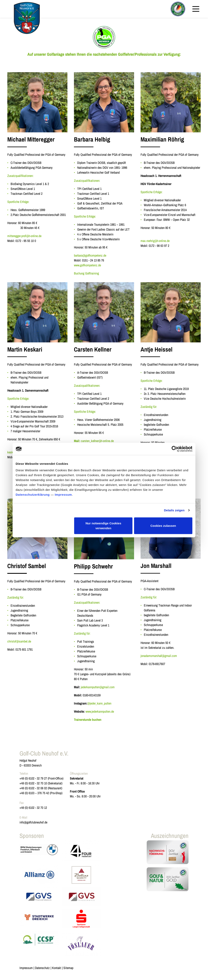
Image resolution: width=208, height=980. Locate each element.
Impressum (63, 494)
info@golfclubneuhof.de (33, 822)
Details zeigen (174, 510)
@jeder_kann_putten (99, 703)
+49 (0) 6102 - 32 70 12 (33, 808)
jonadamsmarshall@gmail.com (159, 656)
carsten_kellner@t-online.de (97, 441)
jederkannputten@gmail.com (98, 687)
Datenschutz (42, 968)
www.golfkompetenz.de (87, 265)
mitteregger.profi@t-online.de (24, 236)
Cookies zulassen (163, 525)
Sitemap (68, 968)
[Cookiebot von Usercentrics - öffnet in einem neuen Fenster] (175, 449)
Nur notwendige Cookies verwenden (103, 525)
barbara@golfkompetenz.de (90, 255)
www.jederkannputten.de (100, 711)
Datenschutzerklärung (33, 494)
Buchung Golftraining (86, 273)
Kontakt (57, 968)
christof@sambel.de (19, 641)
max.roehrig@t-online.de (155, 241)
